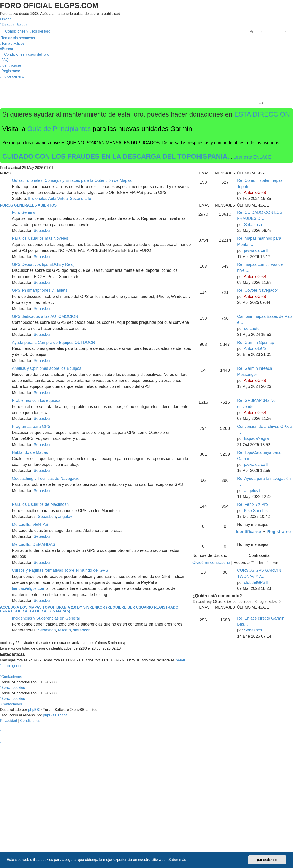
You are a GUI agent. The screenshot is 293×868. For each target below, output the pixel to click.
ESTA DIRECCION (262, 114)
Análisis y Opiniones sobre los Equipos (47, 368)
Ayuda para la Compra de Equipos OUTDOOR (53, 343)
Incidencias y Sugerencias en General (46, 618)
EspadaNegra (256, 438)
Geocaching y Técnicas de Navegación (47, 479)
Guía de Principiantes (59, 129)
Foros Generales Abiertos (28, 205)
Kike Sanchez (256, 511)
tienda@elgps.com (29, 588)
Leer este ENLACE (252, 157)
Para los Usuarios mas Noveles (40, 238)
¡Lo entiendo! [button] (267, 860)
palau (180, 660)
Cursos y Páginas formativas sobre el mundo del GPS (60, 570)
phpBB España (55, 715)
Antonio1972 (255, 348)
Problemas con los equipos (36, 400)
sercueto (252, 329)
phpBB (34, 710)
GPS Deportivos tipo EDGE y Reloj (43, 264)
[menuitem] (146, 31)
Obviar (5, 19)
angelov (251, 491)
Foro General (24, 212)
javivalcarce (255, 250)
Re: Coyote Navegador (258, 290)
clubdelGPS (255, 582)
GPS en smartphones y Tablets (40, 290)
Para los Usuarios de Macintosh (40, 504)
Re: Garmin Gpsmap (256, 343)
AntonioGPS (255, 193)
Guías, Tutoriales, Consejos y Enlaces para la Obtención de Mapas (72, 180)
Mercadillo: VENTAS (30, 525)
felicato (65, 630)
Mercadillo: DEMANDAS (34, 544)
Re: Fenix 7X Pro (252, 504)
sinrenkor (81, 630)
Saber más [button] (177, 860)
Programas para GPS (31, 427)
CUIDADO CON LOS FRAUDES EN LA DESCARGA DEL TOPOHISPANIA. (117, 156)
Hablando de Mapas (30, 452)
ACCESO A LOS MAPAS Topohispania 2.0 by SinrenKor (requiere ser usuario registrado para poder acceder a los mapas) (89, 609)
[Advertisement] (144, 93)
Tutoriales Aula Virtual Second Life (60, 199)
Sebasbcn (43, 231)
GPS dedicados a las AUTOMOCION (45, 316)
